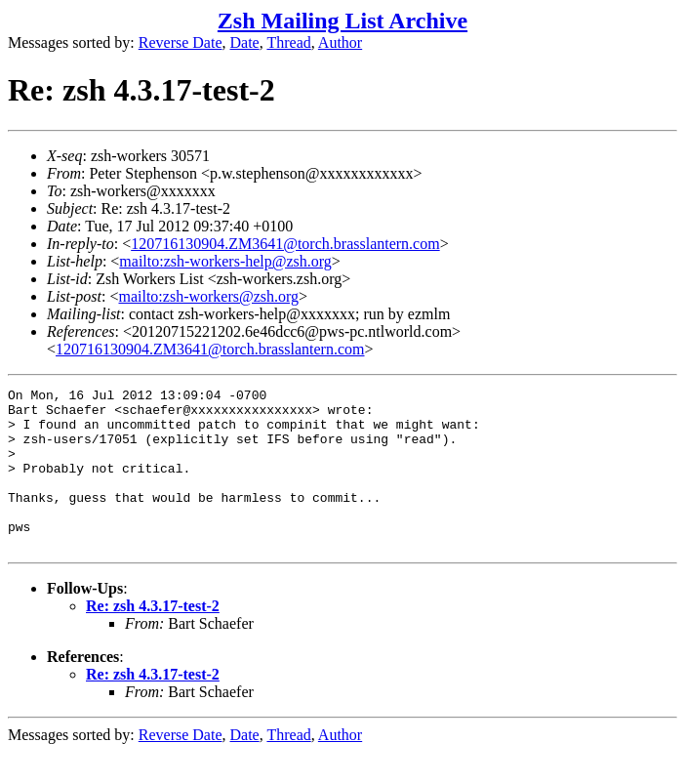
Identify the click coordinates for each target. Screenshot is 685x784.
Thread (288, 42)
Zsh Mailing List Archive (342, 21)
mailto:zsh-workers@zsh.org (208, 296)
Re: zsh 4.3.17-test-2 (153, 638)
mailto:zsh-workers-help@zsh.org (225, 261)
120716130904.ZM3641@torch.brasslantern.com (285, 244)
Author (340, 42)
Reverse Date (181, 42)
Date (245, 42)
